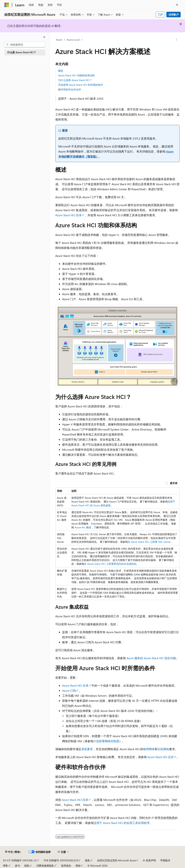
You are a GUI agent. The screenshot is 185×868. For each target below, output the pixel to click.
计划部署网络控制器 (106, 741)
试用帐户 (174, 15)
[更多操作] (176, 40)
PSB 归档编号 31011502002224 (61, 860)
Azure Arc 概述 (83, 527)
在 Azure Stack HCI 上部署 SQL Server (149, 542)
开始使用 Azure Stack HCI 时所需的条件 (81, 85)
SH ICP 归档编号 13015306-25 (20, 860)
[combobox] (25, 45)
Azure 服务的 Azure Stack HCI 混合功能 (151, 658)
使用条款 (66, 866)
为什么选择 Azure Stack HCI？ (75, 80)
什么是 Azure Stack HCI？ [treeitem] (22, 52)
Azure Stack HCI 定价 (161, 757)
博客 (5, 866)
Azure (59, 40)
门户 (160, 15)
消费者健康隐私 (45, 866)
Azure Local (73, 40)
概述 (61, 71)
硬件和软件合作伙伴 (70, 89)
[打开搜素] (177, 5)
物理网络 (149, 749)
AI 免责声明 (149, 860)
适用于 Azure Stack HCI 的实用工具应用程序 (122, 823)
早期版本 (165, 860)
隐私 (88, 860)
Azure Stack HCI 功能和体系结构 (76, 75)
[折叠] (44, 37)
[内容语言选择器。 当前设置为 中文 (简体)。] (13, 852)
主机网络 (163, 749)
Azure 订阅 (69, 690)
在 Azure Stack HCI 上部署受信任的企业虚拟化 (110, 564)
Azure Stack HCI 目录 (68, 215)
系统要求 (87, 749)
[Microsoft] (7, 5)
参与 (18, 866)
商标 (78, 866)
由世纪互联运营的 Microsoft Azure (117, 860)
